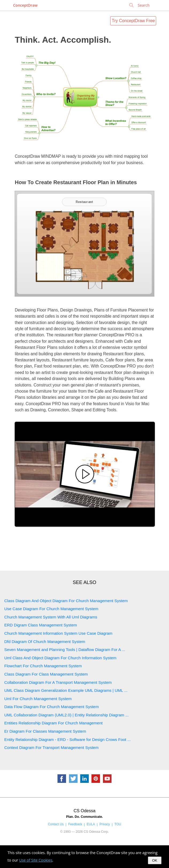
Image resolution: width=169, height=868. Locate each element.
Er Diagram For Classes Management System (45, 731)
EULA (91, 824)
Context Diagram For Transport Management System (51, 747)
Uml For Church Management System (38, 699)
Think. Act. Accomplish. (63, 40)
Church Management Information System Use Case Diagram (58, 633)
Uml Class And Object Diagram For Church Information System (60, 658)
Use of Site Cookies (36, 860)
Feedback (75, 824)
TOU (118, 824)
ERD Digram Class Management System (41, 625)
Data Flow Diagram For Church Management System (51, 707)
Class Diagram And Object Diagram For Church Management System (66, 601)
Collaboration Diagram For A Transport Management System (58, 682)
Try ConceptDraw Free (133, 21)
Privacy (105, 824)
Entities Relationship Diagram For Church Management (53, 723)
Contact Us (56, 824)
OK (155, 860)
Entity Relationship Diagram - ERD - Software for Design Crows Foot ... (68, 739)
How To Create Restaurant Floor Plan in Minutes (76, 182)
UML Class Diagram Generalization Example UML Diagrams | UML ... (66, 690)
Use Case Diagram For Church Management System (51, 609)
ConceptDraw (25, 5)
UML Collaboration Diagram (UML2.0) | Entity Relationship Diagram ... (66, 715)
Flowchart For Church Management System (43, 666)
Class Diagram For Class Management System (46, 674)
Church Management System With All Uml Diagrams (51, 617)
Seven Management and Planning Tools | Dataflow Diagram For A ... (65, 650)
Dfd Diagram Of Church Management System (45, 642)
